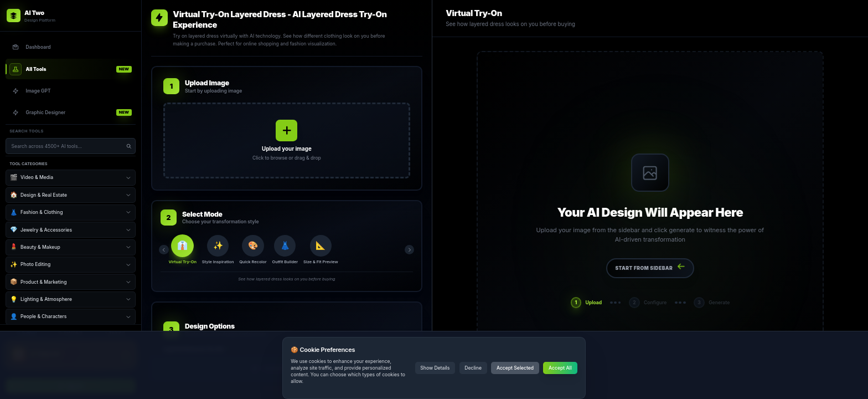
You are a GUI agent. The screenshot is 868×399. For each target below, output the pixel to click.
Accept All (560, 368)
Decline (473, 368)
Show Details (435, 368)
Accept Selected (515, 368)
